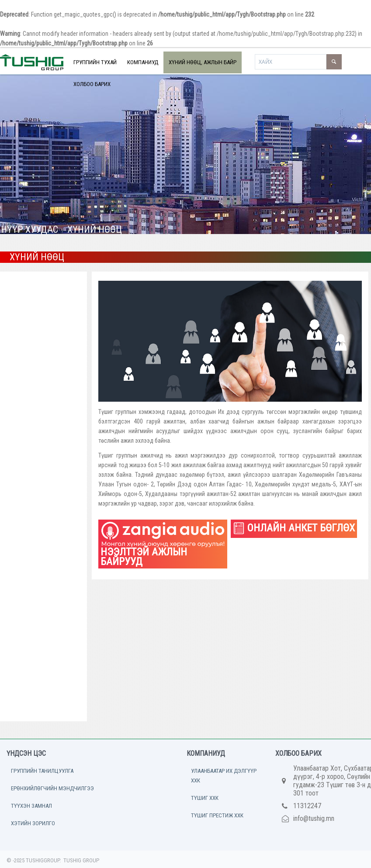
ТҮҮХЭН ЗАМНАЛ (31, 806)
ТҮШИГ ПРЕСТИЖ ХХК (217, 815)
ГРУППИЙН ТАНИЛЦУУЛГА (42, 771)
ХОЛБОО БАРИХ (92, 84)
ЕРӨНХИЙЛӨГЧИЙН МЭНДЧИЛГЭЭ (52, 788)
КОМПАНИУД (143, 62)
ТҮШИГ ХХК (205, 798)
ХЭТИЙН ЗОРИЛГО (33, 823)
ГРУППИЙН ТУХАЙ (95, 62)
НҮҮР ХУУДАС (29, 229)
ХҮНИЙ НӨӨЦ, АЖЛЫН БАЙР (203, 62)
